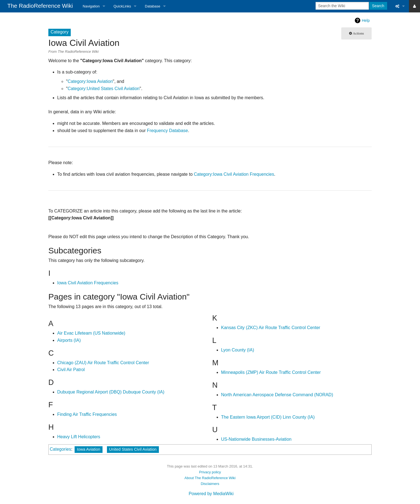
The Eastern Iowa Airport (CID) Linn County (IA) (268, 417)
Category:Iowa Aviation (90, 81)
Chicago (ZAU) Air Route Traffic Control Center (103, 363)
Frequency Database (168, 131)
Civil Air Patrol (71, 370)
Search (378, 6)
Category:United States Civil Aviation (104, 89)
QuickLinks (122, 6)
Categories (60, 449)
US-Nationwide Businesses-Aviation (256, 439)
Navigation (91, 6)
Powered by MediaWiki (211, 494)
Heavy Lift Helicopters (79, 437)
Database (153, 6)
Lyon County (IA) (237, 350)
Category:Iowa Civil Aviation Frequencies (234, 174)
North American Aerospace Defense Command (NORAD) (277, 395)
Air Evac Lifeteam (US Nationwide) (91, 333)
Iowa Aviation (89, 449)
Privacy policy (210, 472)
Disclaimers (210, 484)
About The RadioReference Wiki (210, 478)
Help (366, 20)
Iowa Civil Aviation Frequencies (88, 283)
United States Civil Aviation (133, 449)
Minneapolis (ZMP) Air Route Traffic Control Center (271, 372)
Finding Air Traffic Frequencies (87, 414)
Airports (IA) (69, 340)
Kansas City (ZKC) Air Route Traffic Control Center (271, 328)
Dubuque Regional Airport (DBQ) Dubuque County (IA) (111, 392)
